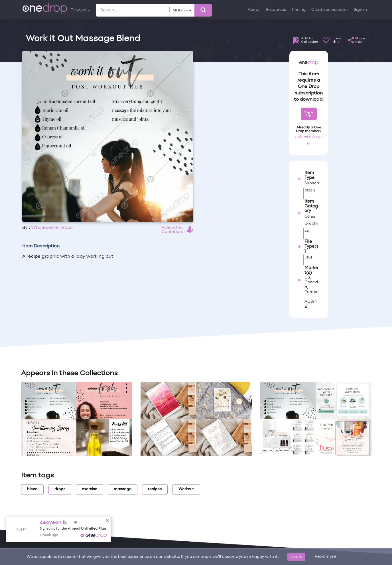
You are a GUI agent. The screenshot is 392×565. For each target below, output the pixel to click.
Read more (325, 557)
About (254, 10)
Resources (276, 10)
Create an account (330, 10)
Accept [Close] (296, 557)
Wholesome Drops (52, 228)
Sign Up (309, 114)
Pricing (299, 10)
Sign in (360, 10)
